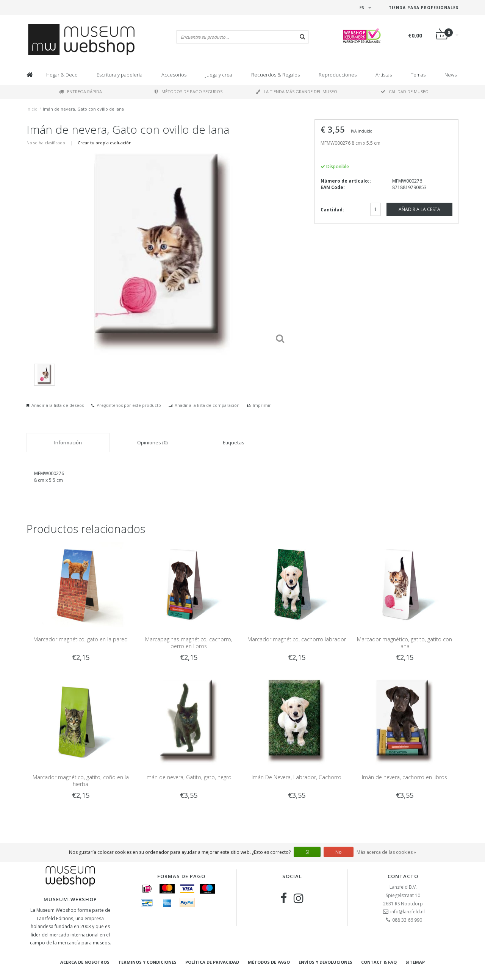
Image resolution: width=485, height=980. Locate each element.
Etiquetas (234, 442)
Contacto (403, 876)
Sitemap (415, 962)
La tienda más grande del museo (296, 91)
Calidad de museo (405, 91)
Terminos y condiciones (147, 962)
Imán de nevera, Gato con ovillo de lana (83, 109)
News (451, 75)
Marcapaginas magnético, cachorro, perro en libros (189, 643)
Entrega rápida (81, 91)
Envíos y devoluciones (325, 962)
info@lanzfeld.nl (408, 912)
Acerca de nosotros (85, 962)
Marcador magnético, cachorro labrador (297, 639)
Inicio (32, 109)
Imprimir (262, 405)
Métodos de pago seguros (189, 91)
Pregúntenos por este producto (129, 405)
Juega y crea (219, 75)
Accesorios (174, 75)
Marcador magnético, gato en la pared (81, 639)
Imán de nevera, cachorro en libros (404, 777)
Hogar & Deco (62, 75)
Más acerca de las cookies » (386, 852)
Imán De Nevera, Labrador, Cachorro (296, 777)
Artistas (384, 75)
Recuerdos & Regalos (275, 75)
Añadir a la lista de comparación (207, 405)
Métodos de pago (269, 962)
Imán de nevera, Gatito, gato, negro (189, 777)
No (339, 852)
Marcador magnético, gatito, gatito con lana (404, 643)
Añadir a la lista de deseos (58, 405)
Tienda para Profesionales (424, 8)
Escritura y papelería (120, 75)
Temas (418, 75)
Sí (307, 852)
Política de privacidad (212, 962)
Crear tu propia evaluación (105, 143)
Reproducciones (338, 75)
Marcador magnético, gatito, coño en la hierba (81, 781)
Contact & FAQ (379, 962)
